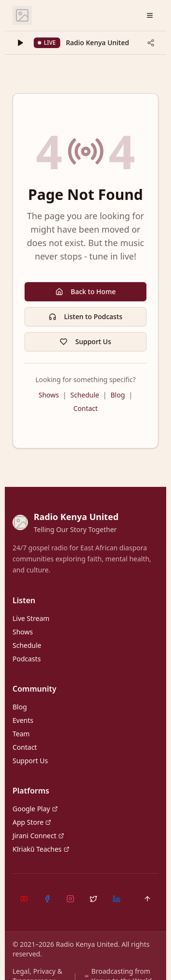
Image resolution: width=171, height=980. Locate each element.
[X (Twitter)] (93, 899)
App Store (32, 822)
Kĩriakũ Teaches (41, 849)
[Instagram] (70, 899)
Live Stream (31, 618)
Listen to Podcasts (85, 316)
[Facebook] (47, 899)
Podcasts (27, 659)
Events (23, 720)
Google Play (35, 809)
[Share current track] (151, 43)
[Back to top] (147, 899)
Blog (118, 395)
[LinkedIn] (117, 899)
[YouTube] (24, 899)
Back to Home (85, 292)
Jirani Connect (38, 836)
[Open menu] (150, 15)
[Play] (20, 43)
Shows (49, 395)
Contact (85, 408)
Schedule (85, 395)
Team (21, 734)
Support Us (85, 341)
